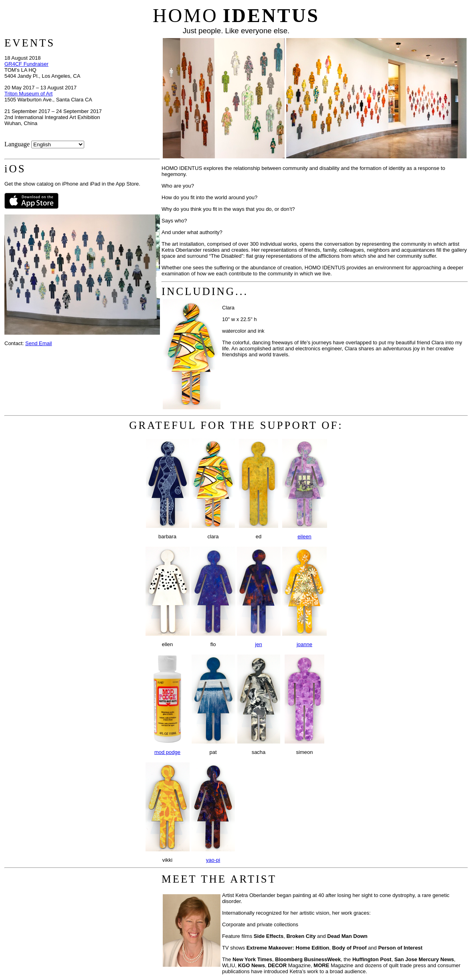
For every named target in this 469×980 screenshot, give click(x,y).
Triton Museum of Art (28, 94)
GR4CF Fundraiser (26, 64)
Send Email (38, 343)
